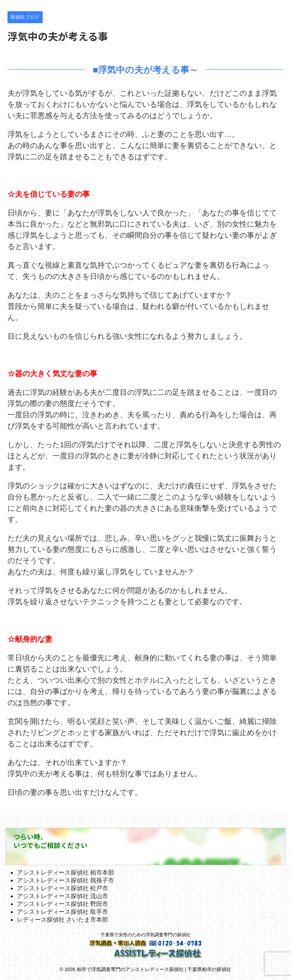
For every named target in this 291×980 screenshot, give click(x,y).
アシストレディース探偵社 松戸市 (62, 888)
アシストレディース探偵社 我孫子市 (65, 880)
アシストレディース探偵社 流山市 (62, 896)
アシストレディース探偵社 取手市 (62, 912)
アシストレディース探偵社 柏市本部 (65, 873)
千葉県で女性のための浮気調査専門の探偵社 (145, 935)
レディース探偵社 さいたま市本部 (62, 920)
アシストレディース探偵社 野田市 (62, 904)
